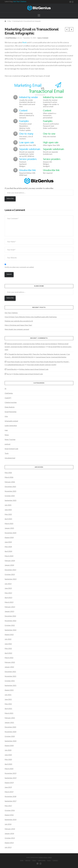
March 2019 (9, 792)
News (7, 435)
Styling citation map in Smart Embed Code (34, 369)
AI (5, 388)
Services (28, 860)
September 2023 (11, 579)
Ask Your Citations (20, 1)
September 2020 (11, 741)
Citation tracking (11, 402)
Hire (6, 416)
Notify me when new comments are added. (19, 267)
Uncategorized (10, 458)
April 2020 (8, 764)
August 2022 (9, 634)
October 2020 (10, 736)
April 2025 (8, 519)
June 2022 (8, 644)
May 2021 (8, 704)
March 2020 (9, 769)
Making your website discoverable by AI (19, 321)
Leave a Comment (43, 38)
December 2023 (10, 570)
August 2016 (9, 815)
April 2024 (8, 551)
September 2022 (11, 630)
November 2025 (10, 491)
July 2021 (8, 695)
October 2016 (10, 810)
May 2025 (8, 514)
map (6, 430)
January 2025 (9, 528)
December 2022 (10, 616)
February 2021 (10, 718)
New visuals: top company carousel (17, 329)
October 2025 (10, 496)
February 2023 (10, 607)
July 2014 (8, 824)
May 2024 (8, 547)
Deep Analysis (10, 407)
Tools (7, 453)
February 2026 (10, 482)
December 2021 (10, 672)
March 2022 (9, 658)
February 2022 (10, 662)
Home (22, 860)
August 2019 (9, 783)
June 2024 (8, 542)
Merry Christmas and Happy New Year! (18, 325)
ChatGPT (8, 398)
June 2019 (8, 787)
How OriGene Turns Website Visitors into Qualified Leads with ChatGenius (31, 317)
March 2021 (9, 713)
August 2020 (9, 745)
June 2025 (8, 510)
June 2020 (8, 755)
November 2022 (10, 621)
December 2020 (10, 727)
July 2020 (8, 750)
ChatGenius (9, 393)
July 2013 (8, 847)
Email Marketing (11, 38)
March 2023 (9, 602)
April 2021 (8, 708)
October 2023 (10, 574)
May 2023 (8, 593)
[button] (39, 15)
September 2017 (11, 801)
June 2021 (8, 699)
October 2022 (10, 625)
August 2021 (9, 690)
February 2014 (10, 829)
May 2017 (8, 806)
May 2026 (8, 473)
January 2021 (9, 722)
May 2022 (8, 648)
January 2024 (9, 565)
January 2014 (9, 833)
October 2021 (10, 681)
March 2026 (9, 477)
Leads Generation (11, 425)
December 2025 (10, 486)
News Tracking (10, 439)
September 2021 (11, 685)
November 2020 (10, 732)
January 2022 (9, 667)
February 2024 (10, 561)
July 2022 (8, 639)
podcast (8, 444)
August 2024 (9, 537)
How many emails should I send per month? (42, 365)
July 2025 (8, 505)
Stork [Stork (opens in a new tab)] (25, 42)
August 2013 (9, 843)
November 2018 (10, 796)
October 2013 (10, 838)
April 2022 (8, 653)
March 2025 (9, 523)
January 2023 (9, 611)
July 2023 (8, 584)
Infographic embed (11, 421)
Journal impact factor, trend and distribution (51, 357)
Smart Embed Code (11, 449)
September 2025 (11, 500)
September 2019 (11, 778)
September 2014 (11, 819)
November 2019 (10, 773)
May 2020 (8, 759)
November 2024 (10, 533)
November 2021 (10, 676)
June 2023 (8, 588)
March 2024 (9, 556)
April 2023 (8, 597)
